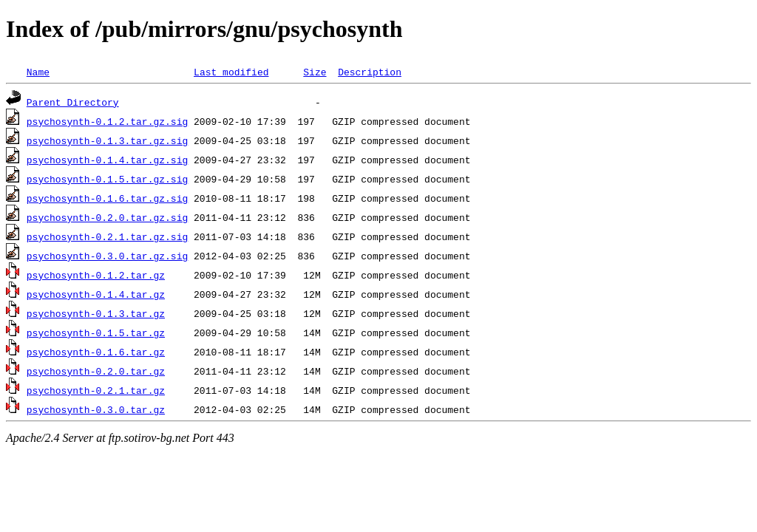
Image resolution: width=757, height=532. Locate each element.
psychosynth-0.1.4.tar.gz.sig (107, 160)
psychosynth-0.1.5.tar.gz (96, 332)
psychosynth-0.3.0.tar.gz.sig (107, 256)
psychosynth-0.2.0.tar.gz (96, 371)
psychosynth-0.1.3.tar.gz (96, 313)
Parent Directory (73, 102)
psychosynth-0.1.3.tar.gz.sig (107, 140)
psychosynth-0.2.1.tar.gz (96, 390)
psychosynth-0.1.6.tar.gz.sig (107, 198)
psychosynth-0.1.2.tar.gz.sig (107, 121)
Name (38, 72)
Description (370, 72)
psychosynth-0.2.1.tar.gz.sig (107, 236)
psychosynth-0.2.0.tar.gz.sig (107, 217)
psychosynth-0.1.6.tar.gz (96, 352)
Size (315, 72)
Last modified (231, 72)
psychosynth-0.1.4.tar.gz (96, 294)
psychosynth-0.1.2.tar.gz (96, 275)
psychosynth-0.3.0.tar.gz (96, 409)
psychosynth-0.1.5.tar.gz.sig (107, 179)
